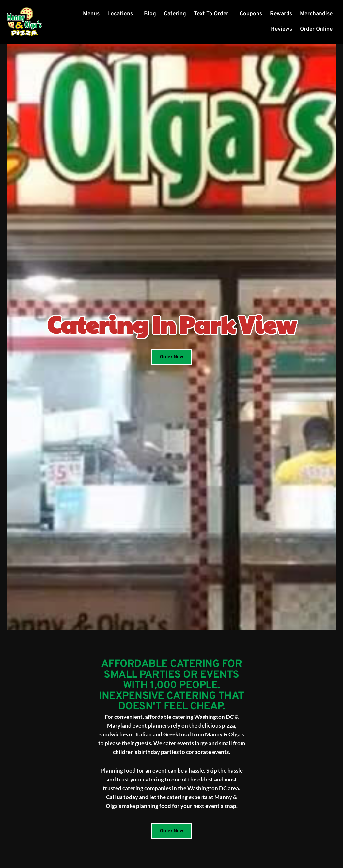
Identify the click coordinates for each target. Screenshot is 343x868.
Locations (120, 14)
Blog (150, 14)
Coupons (251, 14)
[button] (122, 14)
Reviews (281, 29)
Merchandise (316, 14)
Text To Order (211, 14)
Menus (91, 14)
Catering (175, 14)
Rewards (281, 14)
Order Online (316, 29)
